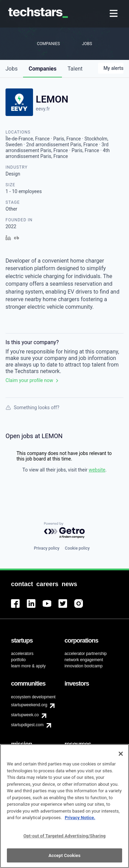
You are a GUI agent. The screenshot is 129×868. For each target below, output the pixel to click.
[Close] (121, 758)
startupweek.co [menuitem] (25, 715)
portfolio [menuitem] (18, 660)
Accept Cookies (64, 859)
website (97, 470)
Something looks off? (32, 407)
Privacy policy (46, 548)
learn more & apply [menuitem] (28, 666)
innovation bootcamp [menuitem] (84, 666)
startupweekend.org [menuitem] (29, 705)
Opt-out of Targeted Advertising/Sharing (64, 840)
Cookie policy (77, 548)
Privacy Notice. (80, 822)
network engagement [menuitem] (84, 660)
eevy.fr (43, 109)
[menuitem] (114, 14)
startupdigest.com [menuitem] (27, 725)
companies (42, 69)
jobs (12, 69)
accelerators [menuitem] (22, 654)
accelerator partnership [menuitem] (86, 654)
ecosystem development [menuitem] (33, 697)
